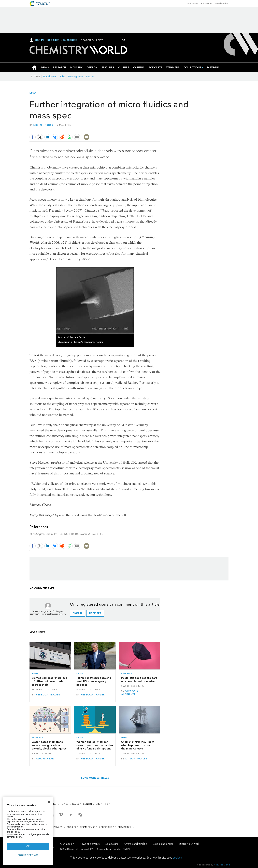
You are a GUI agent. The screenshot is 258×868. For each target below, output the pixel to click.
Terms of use (87, 827)
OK (28, 846)
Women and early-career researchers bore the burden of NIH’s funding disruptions (95, 745)
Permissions (125, 827)
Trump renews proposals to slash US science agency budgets (94, 681)
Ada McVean (45, 759)
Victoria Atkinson (130, 693)
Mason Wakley (136, 759)
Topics (64, 804)
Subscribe (70, 40)
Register (53, 40)
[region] (28, 831)
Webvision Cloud (222, 865)
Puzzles (90, 77)
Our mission (67, 844)
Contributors (91, 804)
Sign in (77, 613)
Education (207, 4)
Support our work (189, 844)
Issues (76, 804)
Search (124, 40)
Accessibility (106, 827)
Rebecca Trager (48, 695)
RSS (106, 804)
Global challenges (163, 844)
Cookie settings (28, 855)
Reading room (76, 77)
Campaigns (112, 844)
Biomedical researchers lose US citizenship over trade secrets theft (49, 681)
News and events (90, 844)
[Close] (49, 802)
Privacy (58, 827)
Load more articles (95, 778)
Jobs (62, 77)
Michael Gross (43, 125)
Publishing (193, 4)
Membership (222, 4)
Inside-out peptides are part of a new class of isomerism (139, 679)
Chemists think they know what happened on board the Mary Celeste (137, 745)
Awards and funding (135, 844)
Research (127, 674)
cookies (177, 858)
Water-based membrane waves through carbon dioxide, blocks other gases (49, 745)
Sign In (39, 40)
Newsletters (50, 77)
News (33, 93)
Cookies (71, 827)
